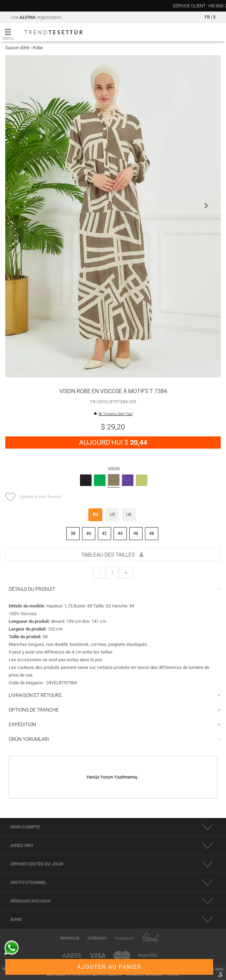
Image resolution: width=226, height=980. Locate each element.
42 (104, 533)
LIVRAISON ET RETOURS (115, 695)
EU (96, 515)
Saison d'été (17, 48)
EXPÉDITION (115, 724)
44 (120, 533)
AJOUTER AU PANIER (109, 967)
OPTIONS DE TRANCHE (115, 710)
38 (73, 533)
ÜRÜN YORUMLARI (115, 739)
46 (136, 533)
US (112, 515)
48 (152, 533)
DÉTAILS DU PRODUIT (115, 589)
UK (129, 515)
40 (89, 533)
